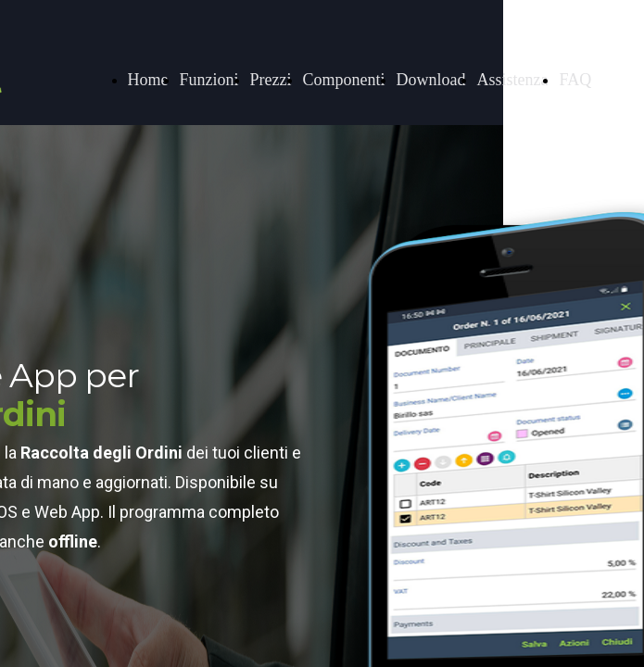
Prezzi (271, 80)
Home (148, 80)
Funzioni (209, 80)
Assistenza (513, 80)
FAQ (575, 80)
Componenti (344, 80)
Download (431, 80)
